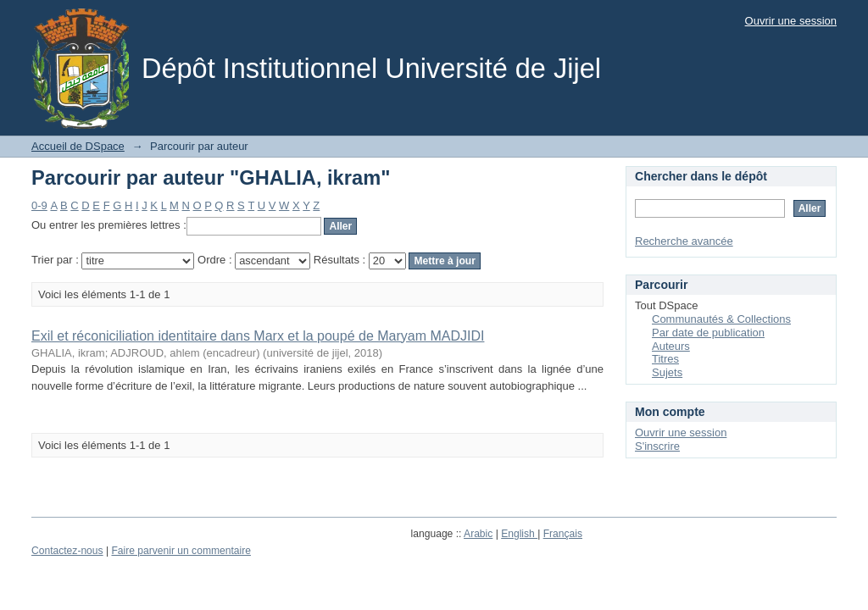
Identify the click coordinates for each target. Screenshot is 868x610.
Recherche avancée (684, 241)
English (519, 534)
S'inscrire (657, 446)
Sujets (667, 372)
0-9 (39, 205)
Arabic (478, 534)
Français (563, 534)
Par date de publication (708, 333)
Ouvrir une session (791, 21)
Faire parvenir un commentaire (181, 551)
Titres (665, 359)
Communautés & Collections (721, 319)
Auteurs (671, 346)
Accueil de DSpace (78, 146)
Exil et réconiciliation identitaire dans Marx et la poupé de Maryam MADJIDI (258, 336)
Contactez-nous (67, 551)
